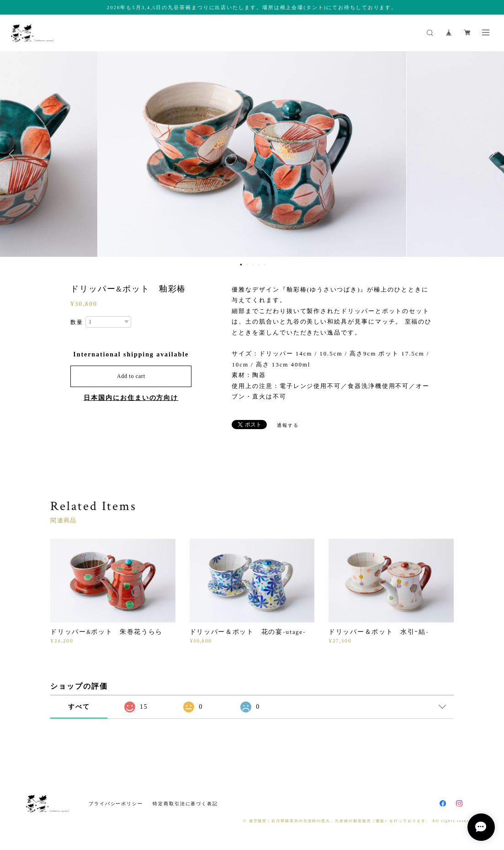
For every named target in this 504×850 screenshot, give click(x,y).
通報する (288, 425)
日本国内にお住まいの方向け (131, 398)
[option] (252, 154)
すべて (79, 707)
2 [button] (247, 265)
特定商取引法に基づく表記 (185, 804)
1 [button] (241, 265)
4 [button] (259, 265)
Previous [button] (14, 154)
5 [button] (265, 265)
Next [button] (490, 154)
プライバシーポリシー (116, 804)
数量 (77, 322)
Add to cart (131, 376)
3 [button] (253, 265)
